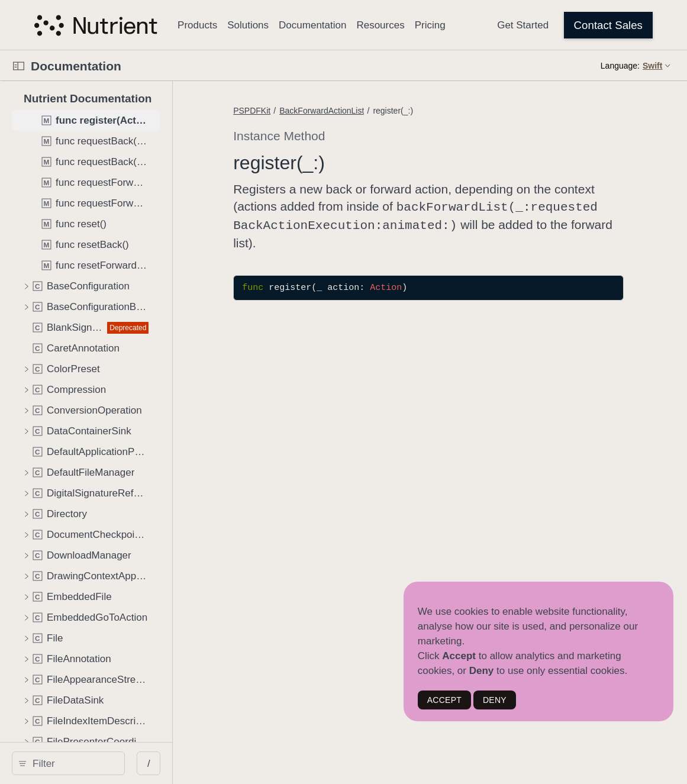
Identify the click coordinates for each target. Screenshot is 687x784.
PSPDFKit (303, 111)
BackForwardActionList (372, 111)
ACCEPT (444, 700)
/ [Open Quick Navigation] (213, 764)
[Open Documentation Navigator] (19, 66)
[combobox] (104, 763)
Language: (620, 66)
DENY (495, 700)
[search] (100, 763)
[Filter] (104, 763)
